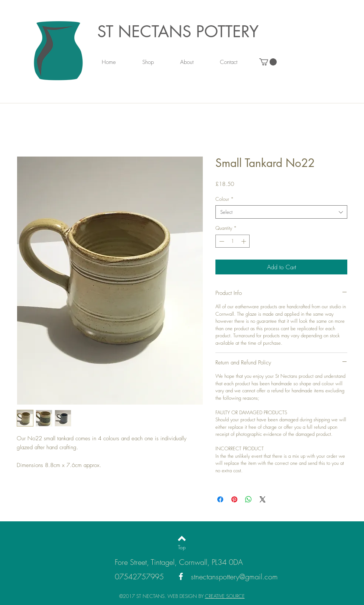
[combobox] (281, 212)
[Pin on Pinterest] (234, 499)
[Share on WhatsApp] (248, 499)
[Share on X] (263, 499)
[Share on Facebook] (220, 499)
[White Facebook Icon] (181, 576)
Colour (225, 199)
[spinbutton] (233, 241)
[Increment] (244, 241)
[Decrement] (221, 241)
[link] (268, 62)
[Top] (182, 547)
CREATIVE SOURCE (225, 596)
